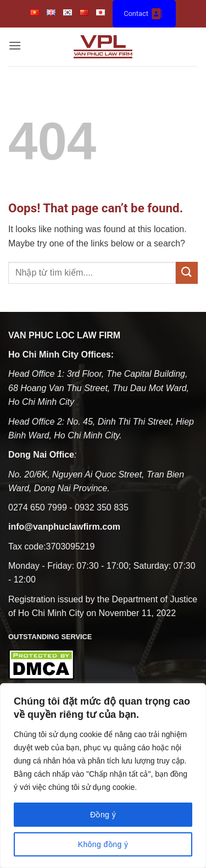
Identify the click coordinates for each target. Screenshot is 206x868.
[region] (103, 776)
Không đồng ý (103, 844)
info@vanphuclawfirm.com (64, 527)
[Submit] (187, 273)
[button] (15, 46)
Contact (144, 14)
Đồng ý (103, 815)
